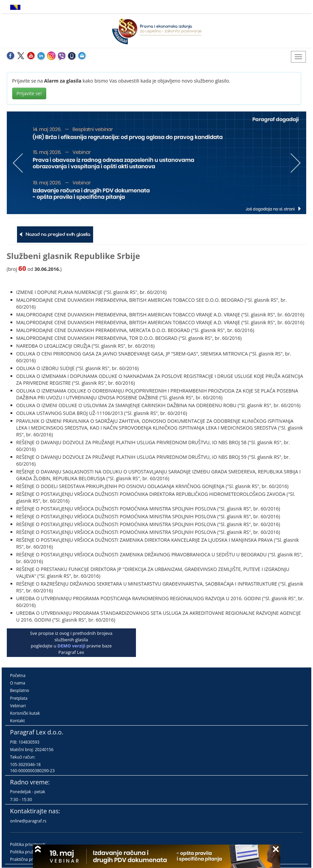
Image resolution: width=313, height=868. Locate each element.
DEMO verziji (71, 646)
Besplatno (20, 690)
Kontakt (18, 721)
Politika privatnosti (28, 844)
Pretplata (19, 698)
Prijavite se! (29, 93)
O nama (18, 683)
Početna (18, 675)
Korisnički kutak (25, 713)
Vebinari (18, 706)
